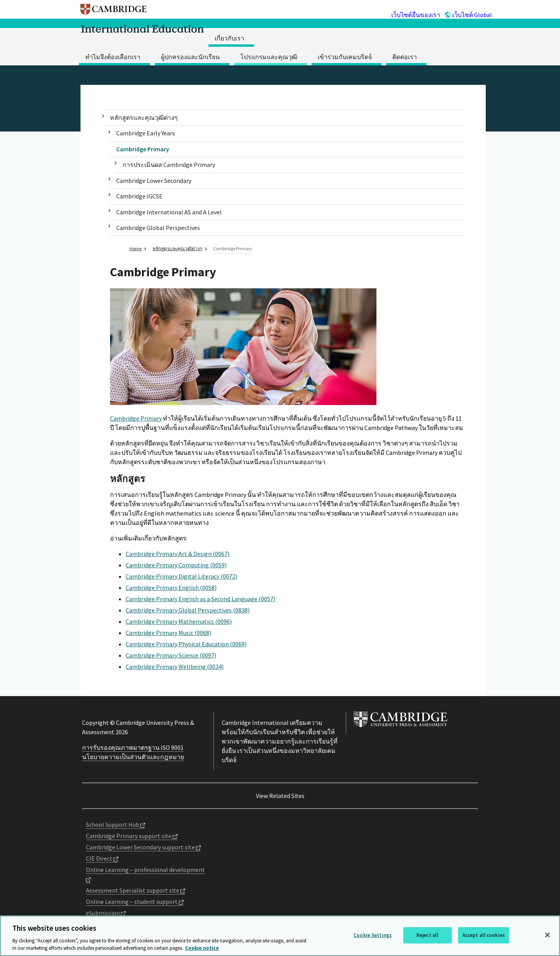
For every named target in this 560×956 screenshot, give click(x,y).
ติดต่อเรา (405, 57)
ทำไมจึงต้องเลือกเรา (113, 57)
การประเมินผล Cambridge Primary (169, 165)
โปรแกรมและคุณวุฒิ (269, 57)
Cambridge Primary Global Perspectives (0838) (188, 610)
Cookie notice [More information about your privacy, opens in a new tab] (202, 948)
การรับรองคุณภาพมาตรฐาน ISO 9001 (133, 747)
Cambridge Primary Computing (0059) (176, 565)
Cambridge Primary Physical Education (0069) (186, 644)
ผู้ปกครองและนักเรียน (190, 57)
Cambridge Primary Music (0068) (168, 633)
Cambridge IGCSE (139, 196)
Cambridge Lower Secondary (154, 181)
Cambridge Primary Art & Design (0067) (178, 554)
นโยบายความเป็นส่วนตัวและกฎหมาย (133, 757)
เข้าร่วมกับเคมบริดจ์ (345, 57)
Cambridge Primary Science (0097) (171, 655)
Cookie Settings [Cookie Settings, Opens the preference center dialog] (373, 935)
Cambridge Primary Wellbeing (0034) (175, 667)
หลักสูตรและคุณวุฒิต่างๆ (144, 118)
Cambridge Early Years (146, 133)
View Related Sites (280, 796)
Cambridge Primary (143, 149)
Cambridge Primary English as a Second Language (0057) (200, 599)
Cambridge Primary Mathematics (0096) (179, 621)
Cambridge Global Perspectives (158, 228)
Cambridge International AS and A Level (169, 212)
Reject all (427, 935)
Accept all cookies (484, 935)
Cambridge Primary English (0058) (171, 588)
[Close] (548, 935)
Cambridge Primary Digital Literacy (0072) (181, 576)
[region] (280, 936)
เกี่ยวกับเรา (229, 38)
